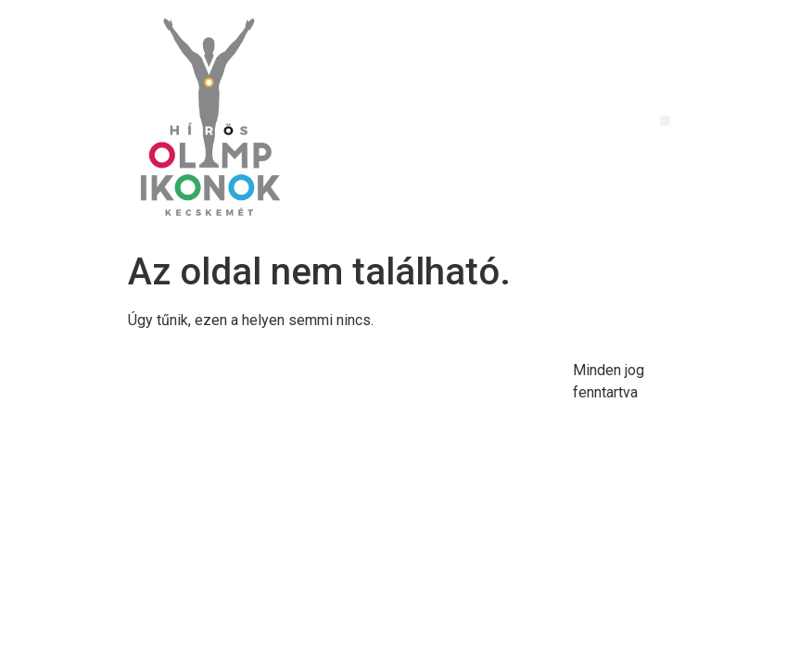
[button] (665, 121)
